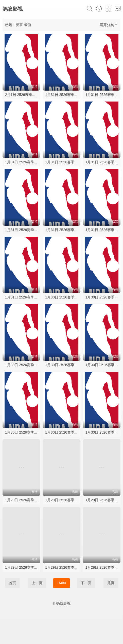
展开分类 (109, 25)
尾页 (111, 583)
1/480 (61, 583)
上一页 (37, 583)
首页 (12, 583)
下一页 (86, 583)
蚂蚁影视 (13, 9)
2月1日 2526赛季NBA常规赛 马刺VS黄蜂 (38, 95)
